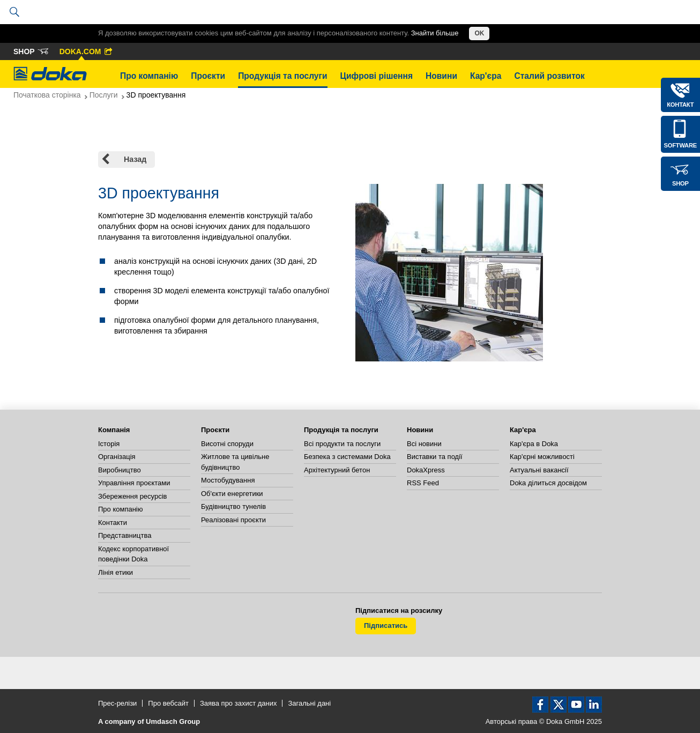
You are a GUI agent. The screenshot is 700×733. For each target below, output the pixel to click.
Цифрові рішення (377, 76)
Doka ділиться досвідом (548, 483)
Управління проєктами (134, 483)
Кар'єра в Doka (534, 444)
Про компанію (149, 76)
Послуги (104, 95)
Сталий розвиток (549, 76)
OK (479, 33)
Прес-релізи (117, 703)
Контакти (113, 523)
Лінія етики (116, 572)
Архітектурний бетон (337, 470)
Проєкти (208, 76)
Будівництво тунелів (233, 506)
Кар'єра (486, 76)
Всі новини (424, 444)
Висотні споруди (227, 444)
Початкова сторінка (47, 95)
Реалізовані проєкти (233, 520)
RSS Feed (423, 483)
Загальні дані (309, 703)
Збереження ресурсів (132, 496)
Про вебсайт (168, 703)
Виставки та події (435, 457)
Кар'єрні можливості (542, 457)
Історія (109, 444)
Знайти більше (435, 33)
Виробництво (120, 470)
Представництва (125, 535)
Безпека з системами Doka (347, 457)
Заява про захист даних (239, 703)
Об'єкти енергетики (232, 494)
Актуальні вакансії (539, 470)
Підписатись (386, 625)
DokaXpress (426, 470)
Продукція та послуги (282, 76)
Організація (117, 457)
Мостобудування (228, 480)
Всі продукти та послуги (342, 444)
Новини (441, 76)
